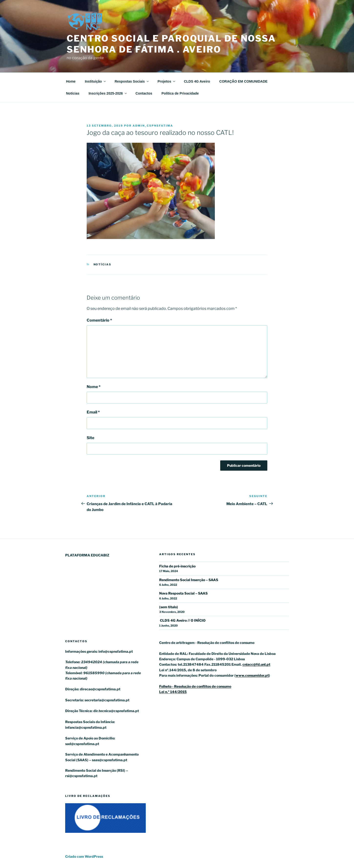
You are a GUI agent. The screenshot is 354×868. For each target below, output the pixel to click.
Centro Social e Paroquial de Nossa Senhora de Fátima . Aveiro (171, 44)
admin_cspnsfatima (153, 126)
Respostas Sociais (132, 81)
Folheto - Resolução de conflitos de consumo (195, 686)
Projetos (167, 81)
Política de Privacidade (180, 93)
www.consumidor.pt (252, 675)
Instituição (96, 81)
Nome (94, 387)
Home (71, 81)
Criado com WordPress (84, 856)
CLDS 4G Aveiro (197, 81)
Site (90, 438)
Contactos (144, 93)
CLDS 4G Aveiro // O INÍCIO (182, 620)
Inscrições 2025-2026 (108, 93)
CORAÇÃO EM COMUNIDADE (243, 81)
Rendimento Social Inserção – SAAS (189, 580)
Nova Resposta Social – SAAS (183, 593)
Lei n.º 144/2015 (173, 692)
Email (93, 412)
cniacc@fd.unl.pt (256, 664)
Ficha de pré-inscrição (177, 566)
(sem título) (169, 607)
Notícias (73, 93)
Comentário (99, 320)
